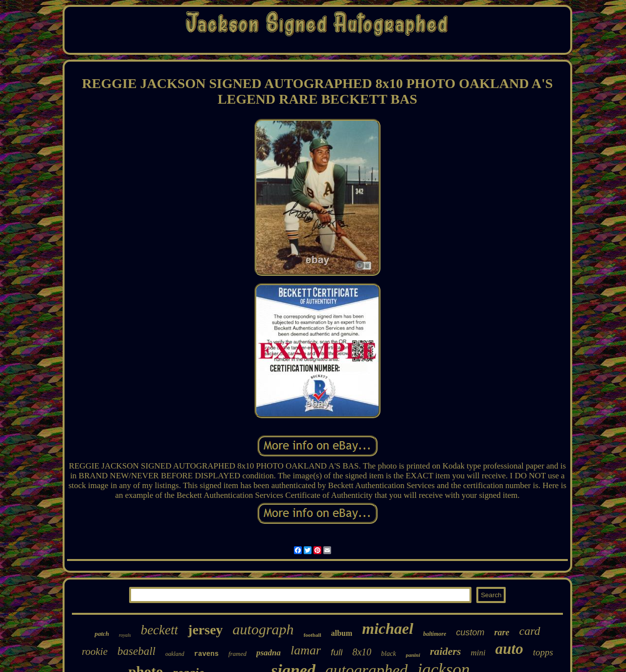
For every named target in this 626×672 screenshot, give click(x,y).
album (342, 633)
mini (478, 653)
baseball (136, 651)
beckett (159, 630)
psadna (268, 653)
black (388, 654)
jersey (205, 630)
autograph (263, 629)
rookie (95, 651)
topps (543, 652)
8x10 (362, 652)
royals (125, 635)
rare (502, 632)
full (336, 652)
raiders (446, 651)
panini (413, 655)
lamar (306, 650)
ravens (206, 654)
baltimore (435, 634)
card (530, 631)
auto (509, 649)
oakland (175, 654)
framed (237, 654)
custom (470, 632)
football (313, 635)
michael (388, 628)
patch (102, 634)
